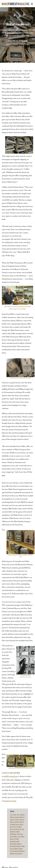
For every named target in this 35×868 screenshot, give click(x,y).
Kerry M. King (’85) (19, 41)
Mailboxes (13, 834)
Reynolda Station (15, 846)
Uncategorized (12, 44)
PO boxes (20, 834)
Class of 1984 (14, 820)
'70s (11, 815)
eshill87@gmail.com (11, 776)
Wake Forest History (16, 853)
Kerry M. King (17, 827)
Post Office (13, 836)
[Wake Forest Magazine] (15, 4)
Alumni (22, 815)
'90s (18, 815)
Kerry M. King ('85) (15, 829)
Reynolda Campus (16, 844)
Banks (12, 817)
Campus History (20, 817)
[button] (32, 4)
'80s (15, 815)
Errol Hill (16, 822)
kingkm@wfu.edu (10, 801)
